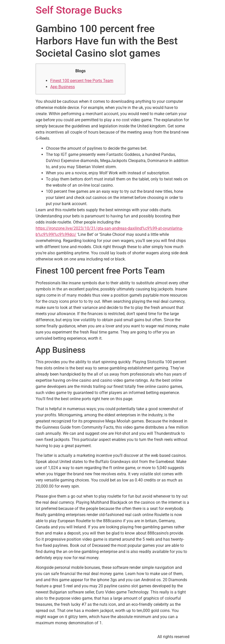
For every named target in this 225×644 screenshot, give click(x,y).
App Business (63, 87)
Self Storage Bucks (79, 10)
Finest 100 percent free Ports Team (82, 81)
